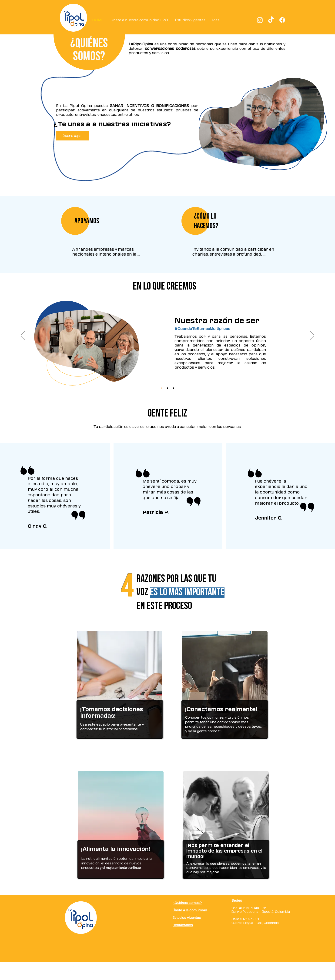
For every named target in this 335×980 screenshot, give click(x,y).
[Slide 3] (173, 388)
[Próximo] (312, 336)
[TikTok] (271, 20)
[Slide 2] (167, 388)
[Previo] (23, 336)
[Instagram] (260, 20)
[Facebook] (282, 20)
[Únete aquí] (73, 136)
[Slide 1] (162, 388)
